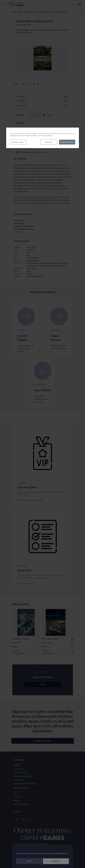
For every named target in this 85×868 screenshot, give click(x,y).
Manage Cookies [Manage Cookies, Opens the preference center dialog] (18, 142)
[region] (43, 138)
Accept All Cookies (67, 142)
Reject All (49, 142)
